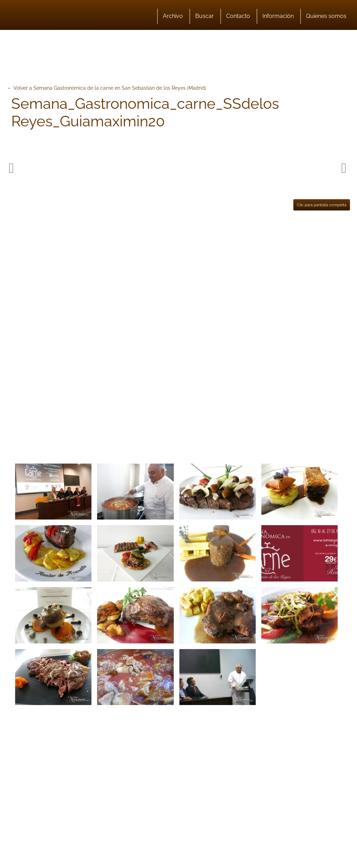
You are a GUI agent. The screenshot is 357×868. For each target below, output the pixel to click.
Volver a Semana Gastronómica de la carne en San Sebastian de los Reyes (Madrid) (110, 88)
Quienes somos (326, 16)
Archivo (173, 16)
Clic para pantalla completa (322, 205)
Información (278, 16)
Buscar (205, 16)
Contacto (238, 16)
